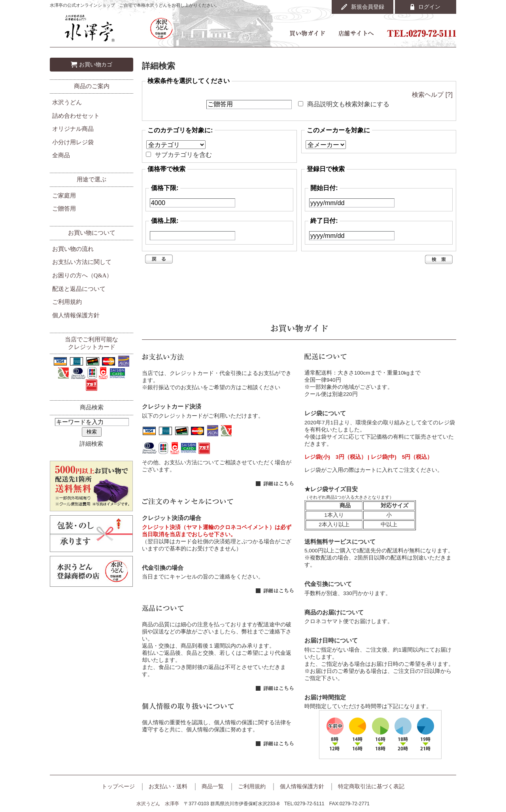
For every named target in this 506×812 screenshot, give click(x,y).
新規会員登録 (368, 7)
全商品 (61, 155)
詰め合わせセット (76, 116)
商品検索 (92, 407)
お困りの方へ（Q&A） (82, 275)
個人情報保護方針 (76, 315)
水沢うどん (67, 102)
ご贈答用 (64, 209)
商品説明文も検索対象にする (348, 104)
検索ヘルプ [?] (432, 94)
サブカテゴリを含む (183, 154)
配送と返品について (79, 289)
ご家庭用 (64, 196)
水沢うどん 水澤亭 (158, 804)
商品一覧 (213, 787)
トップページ (118, 787)
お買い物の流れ (73, 249)
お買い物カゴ (96, 65)
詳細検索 (91, 444)
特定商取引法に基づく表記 (371, 787)
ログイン (429, 7)
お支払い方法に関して (82, 262)
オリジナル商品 (73, 129)
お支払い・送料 (168, 787)
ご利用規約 (67, 302)
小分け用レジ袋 (73, 142)
